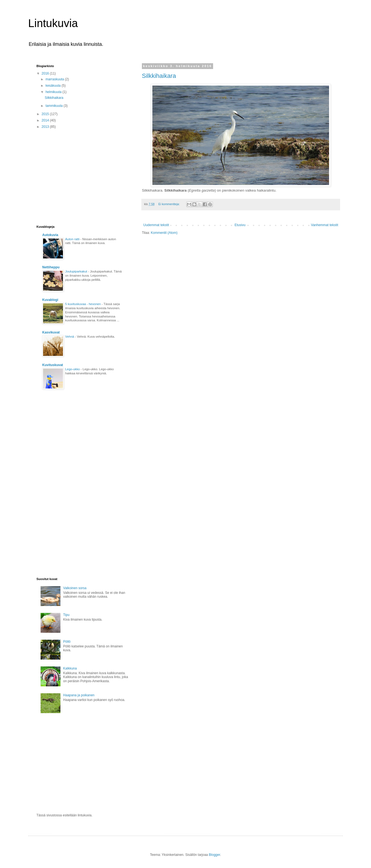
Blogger (215, 855)
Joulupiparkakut (77, 271)
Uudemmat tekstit (156, 225)
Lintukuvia (53, 23)
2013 (46, 127)
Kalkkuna (70, 668)
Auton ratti (73, 239)
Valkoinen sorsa (75, 588)
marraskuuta (55, 79)
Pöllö (67, 642)
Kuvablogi (50, 300)
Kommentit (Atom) (164, 233)
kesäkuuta (54, 86)
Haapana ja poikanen (79, 695)
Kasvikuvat (51, 332)
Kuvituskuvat (53, 365)
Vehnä (70, 337)
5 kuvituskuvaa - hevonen (83, 304)
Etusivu (240, 225)
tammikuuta (55, 106)
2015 (46, 114)
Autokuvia (50, 235)
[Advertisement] (83, 177)
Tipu (66, 615)
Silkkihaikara (159, 76)
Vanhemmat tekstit (325, 225)
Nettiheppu (51, 267)
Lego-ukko (73, 369)
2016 (46, 73)
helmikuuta (54, 92)
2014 (46, 120)
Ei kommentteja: (169, 204)
